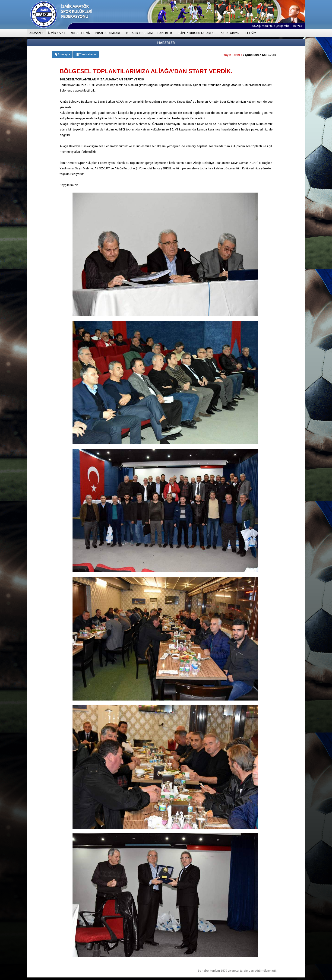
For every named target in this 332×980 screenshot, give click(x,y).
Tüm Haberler (86, 54)
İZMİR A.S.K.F (57, 33)
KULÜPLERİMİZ (81, 33)
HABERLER (165, 33)
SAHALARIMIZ (230, 33)
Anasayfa (62, 54)
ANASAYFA (38, 33)
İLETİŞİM (250, 33)
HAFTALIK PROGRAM (139, 33)
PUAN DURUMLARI (108, 33)
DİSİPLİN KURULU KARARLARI (196, 33)
